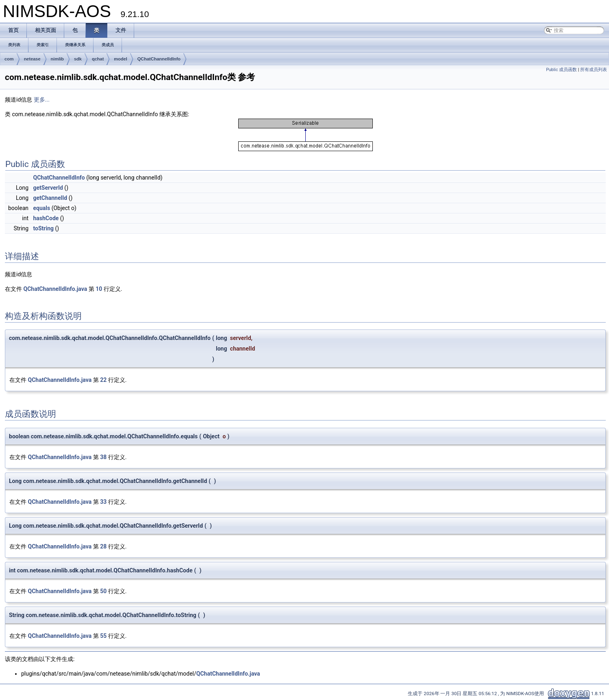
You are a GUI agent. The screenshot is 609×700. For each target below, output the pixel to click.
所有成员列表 (594, 70)
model (120, 59)
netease (32, 59)
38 (103, 457)
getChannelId (50, 198)
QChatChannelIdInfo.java (55, 289)
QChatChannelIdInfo (159, 59)
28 (103, 546)
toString (43, 228)
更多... (42, 100)
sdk (78, 59)
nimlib (57, 59)
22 (103, 380)
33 (103, 502)
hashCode (46, 218)
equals (41, 208)
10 (99, 289)
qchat (98, 59)
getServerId (48, 188)
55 (103, 636)
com (9, 59)
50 (103, 591)
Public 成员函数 (561, 70)
